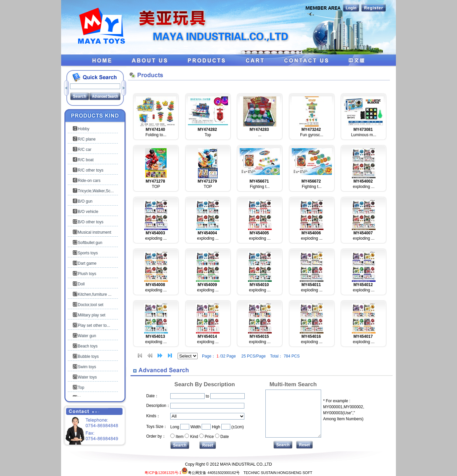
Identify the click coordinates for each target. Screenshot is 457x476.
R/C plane (87, 139)
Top (81, 388)
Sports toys (88, 253)
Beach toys (88, 346)
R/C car (85, 150)
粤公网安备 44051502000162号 (210, 473)
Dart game (87, 263)
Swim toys (87, 367)
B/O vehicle (88, 212)
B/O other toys (91, 222)
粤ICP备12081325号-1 (163, 473)
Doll (81, 284)
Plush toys (87, 274)
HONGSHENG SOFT (295, 473)
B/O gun (85, 201)
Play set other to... (94, 325)
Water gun (87, 336)
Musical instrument (94, 232)
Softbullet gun (90, 243)
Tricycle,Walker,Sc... (96, 191)
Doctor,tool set (91, 305)
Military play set (92, 315)
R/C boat (86, 160)
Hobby (84, 129)
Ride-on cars (89, 181)
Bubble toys (88, 356)
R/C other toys (91, 170)
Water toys (87, 377)
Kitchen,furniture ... (95, 294)
